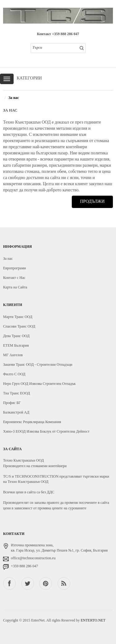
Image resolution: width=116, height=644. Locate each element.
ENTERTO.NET (93, 620)
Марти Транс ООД (18, 317)
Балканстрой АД (16, 412)
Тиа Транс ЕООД (17, 393)
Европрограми (15, 268)
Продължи (92, 201)
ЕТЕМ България (16, 345)
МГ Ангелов (13, 355)
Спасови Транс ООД (19, 326)
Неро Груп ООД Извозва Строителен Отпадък (39, 384)
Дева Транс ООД (16, 336)
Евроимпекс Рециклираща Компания (32, 422)
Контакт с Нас (14, 278)
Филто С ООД (14, 374)
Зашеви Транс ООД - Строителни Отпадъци (38, 365)
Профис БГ (12, 403)
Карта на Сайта (15, 287)
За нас (14, 98)
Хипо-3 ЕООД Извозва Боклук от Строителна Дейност (46, 431)
